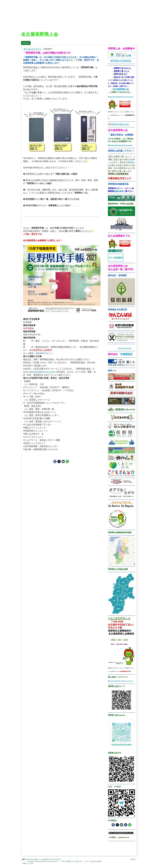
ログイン (133, 859)
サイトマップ (56, 859)
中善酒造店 (126, 354)
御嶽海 (111, 204)
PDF (50, 362)
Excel (44, 362)
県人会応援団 (128, 204)
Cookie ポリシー (46, 859)
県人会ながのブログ (33, 49)
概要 (23, 859)
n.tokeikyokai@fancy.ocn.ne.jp (41, 372)
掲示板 (119, 191)
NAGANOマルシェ (44, 353)
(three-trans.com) (125, 348)
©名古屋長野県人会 (119, 618)
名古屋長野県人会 (121, 89)
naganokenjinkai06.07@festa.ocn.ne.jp (121, 97)
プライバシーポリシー (33, 859)
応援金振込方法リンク (120, 178)
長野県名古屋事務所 (121, 61)
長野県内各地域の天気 (119, 124)
